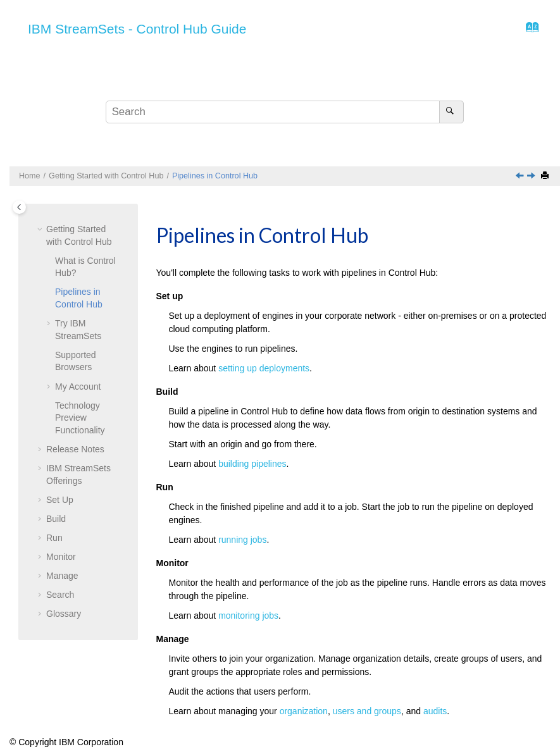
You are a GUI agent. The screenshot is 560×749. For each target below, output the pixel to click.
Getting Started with (106, 176)
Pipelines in (215, 176)
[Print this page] (546, 176)
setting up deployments (264, 368)
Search (60, 595)
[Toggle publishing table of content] (19, 207)
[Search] (451, 112)
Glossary (64, 614)
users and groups (367, 711)
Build (56, 519)
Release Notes (75, 449)
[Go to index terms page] (529, 30)
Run (54, 538)
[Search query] (285, 112)
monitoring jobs (248, 616)
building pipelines (252, 464)
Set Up (60, 500)
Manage (62, 576)
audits (435, 711)
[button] (41, 230)
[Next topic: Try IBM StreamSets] (532, 176)
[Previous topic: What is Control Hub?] (521, 176)
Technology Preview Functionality (80, 418)
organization (304, 711)
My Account (78, 387)
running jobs (242, 540)
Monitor (61, 557)
